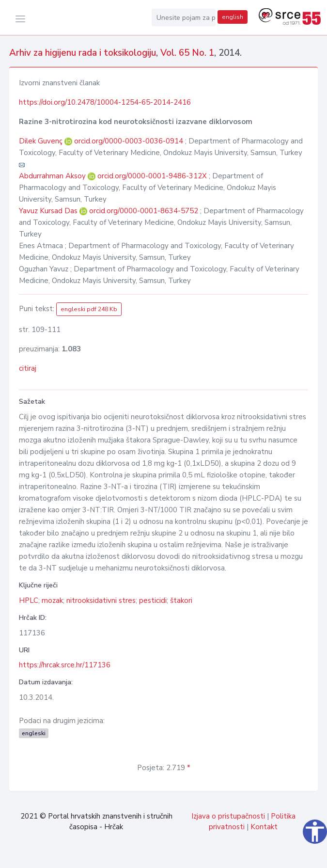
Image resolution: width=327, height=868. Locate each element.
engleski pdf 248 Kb (89, 309)
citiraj (28, 368)
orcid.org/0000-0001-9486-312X (152, 176)
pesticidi (153, 600)
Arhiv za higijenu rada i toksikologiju (83, 53)
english (233, 17)
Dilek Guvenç (42, 141)
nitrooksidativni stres (101, 600)
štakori (181, 600)
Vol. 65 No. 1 (187, 53)
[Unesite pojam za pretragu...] (184, 17)
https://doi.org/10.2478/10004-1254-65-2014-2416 (105, 102)
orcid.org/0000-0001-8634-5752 (144, 211)
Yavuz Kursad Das (49, 211)
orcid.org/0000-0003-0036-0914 (129, 141)
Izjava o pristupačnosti (228, 816)
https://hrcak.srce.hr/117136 (65, 665)
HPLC (29, 600)
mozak (52, 600)
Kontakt (264, 827)
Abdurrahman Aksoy (53, 176)
